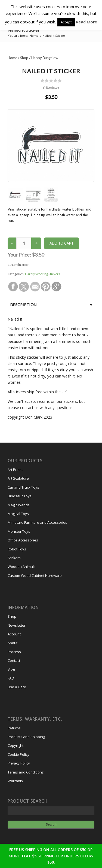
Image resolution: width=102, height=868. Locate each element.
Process (14, 652)
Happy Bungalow (45, 58)
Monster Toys (19, 531)
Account (14, 634)
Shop (24, 58)
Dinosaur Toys (20, 496)
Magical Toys (18, 514)
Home (12, 58)
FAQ (11, 678)
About (13, 643)
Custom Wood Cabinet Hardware (35, 575)
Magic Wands (19, 505)
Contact (14, 660)
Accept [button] (66, 22)
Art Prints (15, 470)
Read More (86, 22)
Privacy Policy (19, 763)
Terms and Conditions (26, 772)
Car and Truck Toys (23, 487)
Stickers (14, 558)
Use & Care (17, 687)
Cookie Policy (18, 754)
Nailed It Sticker (24, 30)
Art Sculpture (18, 478)
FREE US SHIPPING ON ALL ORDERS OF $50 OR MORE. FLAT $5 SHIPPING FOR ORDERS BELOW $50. (51, 856)
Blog (11, 669)
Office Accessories (23, 540)
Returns (14, 728)
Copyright (16, 745)
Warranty (15, 781)
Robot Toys (17, 549)
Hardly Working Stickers (43, 274)
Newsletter (17, 625)
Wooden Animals (22, 567)
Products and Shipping (26, 737)
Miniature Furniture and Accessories (37, 522)
